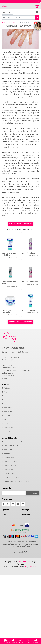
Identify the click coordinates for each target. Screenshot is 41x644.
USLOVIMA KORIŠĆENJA (20, 546)
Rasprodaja (8, 400)
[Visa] (26, 525)
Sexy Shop (33, 567)
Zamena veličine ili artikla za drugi (17, 482)
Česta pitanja (9, 404)
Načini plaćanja (10, 458)
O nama (7, 416)
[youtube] (13, 504)
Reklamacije (8, 470)
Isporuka (7, 454)
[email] (15, 493)
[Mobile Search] (37, 18)
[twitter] (23, 504)
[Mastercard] (18, 525)
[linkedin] (18, 504)
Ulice (4, 515)
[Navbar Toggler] (37, 12)
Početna (4, 23)
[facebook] (4, 504)
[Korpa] (37, 6)
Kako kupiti (8, 450)
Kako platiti (8, 412)
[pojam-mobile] (18, 18)
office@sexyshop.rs (14, 360)
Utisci (6, 424)
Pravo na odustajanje (12, 478)
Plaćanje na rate (10, 466)
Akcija (6, 392)
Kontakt (7, 432)
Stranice (12, 23)
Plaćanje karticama (11, 462)
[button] (5, 641)
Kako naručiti (9, 408)
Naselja (26, 510)
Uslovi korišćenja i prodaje (14, 442)
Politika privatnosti (11, 446)
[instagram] (8, 504)
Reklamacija (8, 428)
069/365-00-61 (14, 357)
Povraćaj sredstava (11, 474)
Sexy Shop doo (13, 348)
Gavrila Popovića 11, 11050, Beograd (15, 352)
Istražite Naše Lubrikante (20, 224)
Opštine (5, 510)
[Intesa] (20, 530)
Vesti (6, 420)
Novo (6, 396)
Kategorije (7, 12)
